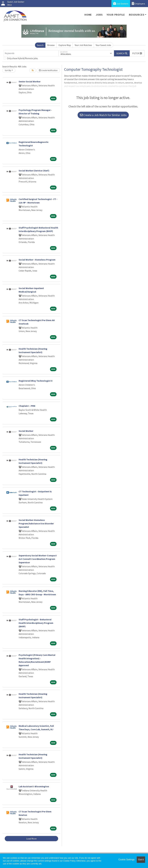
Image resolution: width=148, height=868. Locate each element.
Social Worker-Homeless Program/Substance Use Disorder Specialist (36, 523)
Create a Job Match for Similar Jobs (103, 115)
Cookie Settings (126, 860)
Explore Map (65, 45)
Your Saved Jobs (103, 45)
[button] (137, 53)
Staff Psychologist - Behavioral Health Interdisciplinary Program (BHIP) (36, 623)
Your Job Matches (83, 45)
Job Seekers (121, 4)
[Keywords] (31, 53)
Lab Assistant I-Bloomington (34, 786)
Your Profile (116, 15)
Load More (31, 839)
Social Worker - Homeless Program (37, 260)
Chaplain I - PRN (27, 406)
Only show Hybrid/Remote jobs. (23, 58)
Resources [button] (137, 15)
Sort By (8, 70)
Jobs (99, 15)
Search (40, 45)
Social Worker (26, 431)
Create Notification (48, 70)
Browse (51, 45)
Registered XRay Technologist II (36, 381)
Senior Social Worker (30, 81)
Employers (138, 4)
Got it (141, 860)
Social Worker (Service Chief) (34, 171)
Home (88, 15)
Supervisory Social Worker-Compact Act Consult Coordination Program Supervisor (38, 559)
